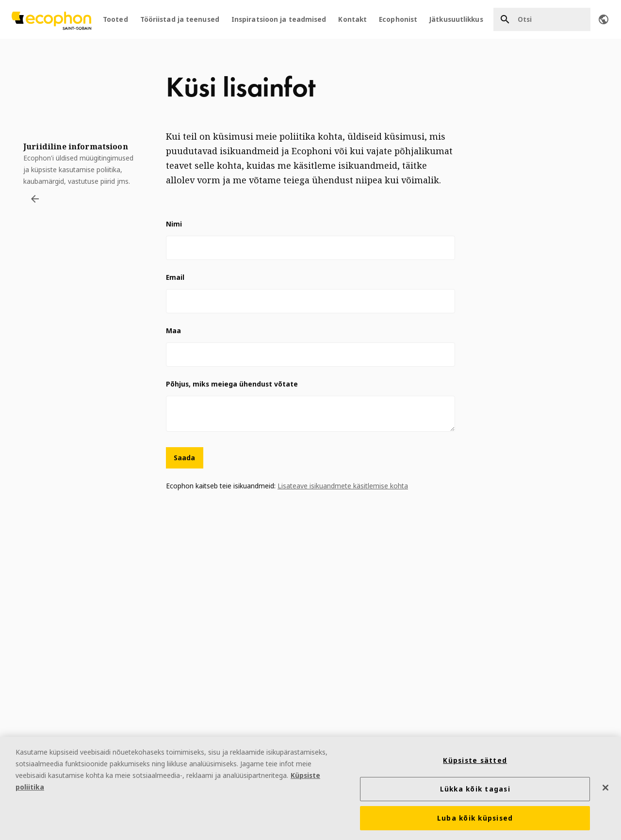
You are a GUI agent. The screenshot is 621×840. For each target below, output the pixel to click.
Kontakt (352, 19)
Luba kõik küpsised (475, 818)
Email (175, 277)
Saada (185, 458)
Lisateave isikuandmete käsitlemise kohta (343, 486)
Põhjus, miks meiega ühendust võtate (232, 384)
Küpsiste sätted (475, 760)
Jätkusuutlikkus (456, 19)
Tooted (115, 19)
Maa (173, 331)
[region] (310, 788)
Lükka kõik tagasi (475, 789)
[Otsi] (542, 19)
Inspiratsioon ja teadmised (279, 19)
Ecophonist (398, 19)
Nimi (174, 224)
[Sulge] (605, 788)
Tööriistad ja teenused (180, 19)
